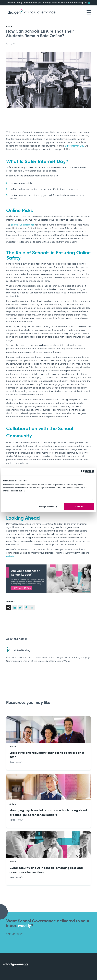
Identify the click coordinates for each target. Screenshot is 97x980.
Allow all (79, 507)
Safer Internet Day (74, 146)
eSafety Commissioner (22, 225)
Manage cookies (48, 507)
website (10, 556)
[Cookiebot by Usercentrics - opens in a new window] (83, 471)
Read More (16, 762)
